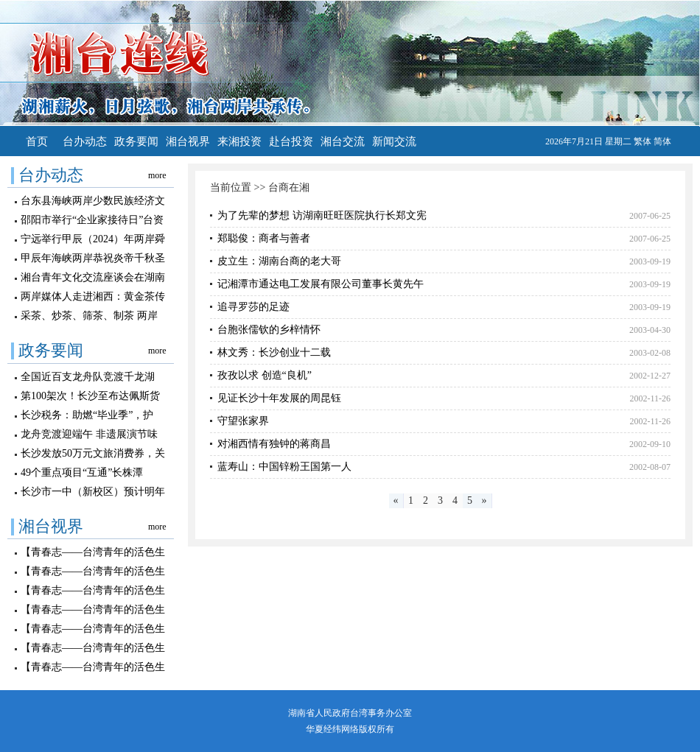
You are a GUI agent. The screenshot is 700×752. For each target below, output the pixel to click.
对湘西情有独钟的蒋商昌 (274, 444)
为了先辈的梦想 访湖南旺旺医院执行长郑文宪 (322, 215)
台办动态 (85, 141)
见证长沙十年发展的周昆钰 (279, 398)
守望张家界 (243, 421)
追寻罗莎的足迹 (253, 307)
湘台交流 (343, 141)
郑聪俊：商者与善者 (264, 238)
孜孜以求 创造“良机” (265, 375)
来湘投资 (239, 141)
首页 (37, 141)
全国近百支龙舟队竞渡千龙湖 (88, 377)
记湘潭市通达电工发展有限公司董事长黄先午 (321, 284)
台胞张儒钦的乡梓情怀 (269, 330)
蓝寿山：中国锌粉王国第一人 (284, 467)
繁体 (643, 141)
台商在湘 (289, 187)
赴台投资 (291, 141)
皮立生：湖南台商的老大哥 (279, 261)
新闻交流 (394, 141)
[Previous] (396, 501)
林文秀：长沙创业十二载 (274, 352)
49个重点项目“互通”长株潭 (82, 472)
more (157, 175)
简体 (662, 141)
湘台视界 (188, 141)
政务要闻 (136, 141)
